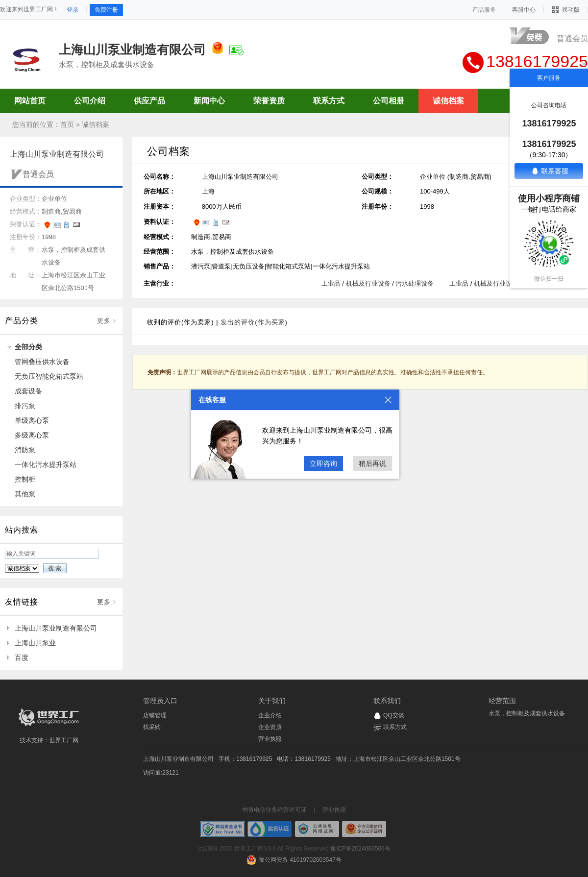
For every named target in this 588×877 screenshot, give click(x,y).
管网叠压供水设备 (42, 362)
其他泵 (25, 494)
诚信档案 (96, 124)
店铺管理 (155, 715)
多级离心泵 (32, 435)
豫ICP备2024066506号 (360, 849)
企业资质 (270, 727)
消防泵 (25, 450)
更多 (104, 321)
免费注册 (106, 10)
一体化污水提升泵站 (46, 464)
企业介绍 (270, 715)
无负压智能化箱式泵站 (49, 376)
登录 (73, 10)
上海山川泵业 (35, 643)
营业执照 (270, 739)
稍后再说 (372, 463)
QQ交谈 (394, 715)
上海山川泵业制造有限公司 (56, 628)
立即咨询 (323, 463)
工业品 (331, 283)
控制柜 (25, 479)
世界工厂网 (64, 740)
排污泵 (25, 406)
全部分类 (28, 347)
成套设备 (28, 391)
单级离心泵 (32, 420)
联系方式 (395, 727)
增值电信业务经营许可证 (274, 810)
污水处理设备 (415, 283)
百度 (22, 658)
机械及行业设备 (368, 283)
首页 (67, 124)
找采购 (152, 727)
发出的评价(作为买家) (254, 322)
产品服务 (484, 10)
